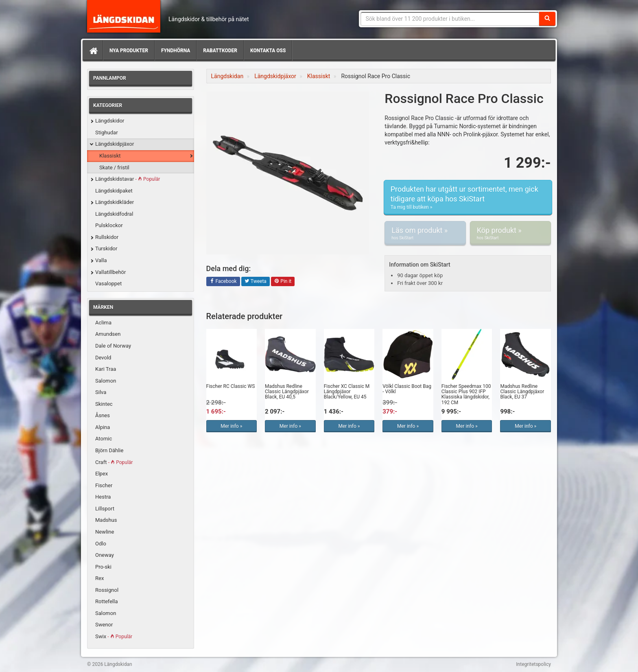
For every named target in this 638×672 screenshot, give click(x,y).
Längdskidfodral (114, 214)
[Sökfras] (450, 19)
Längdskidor (110, 121)
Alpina (103, 427)
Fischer (104, 485)
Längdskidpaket (114, 191)
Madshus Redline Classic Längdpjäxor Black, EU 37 (522, 392)
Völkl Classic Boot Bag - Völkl (407, 389)
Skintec (104, 404)
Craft (114, 462)
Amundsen (108, 334)
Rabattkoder (220, 50)
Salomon (106, 381)
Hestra (103, 497)
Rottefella (106, 601)
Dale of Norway (113, 346)
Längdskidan (124, 16)
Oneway (105, 555)
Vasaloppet (108, 283)
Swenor (104, 625)
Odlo (101, 544)
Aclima (103, 323)
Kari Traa (106, 369)
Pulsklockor (109, 225)
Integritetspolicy (533, 664)
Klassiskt (110, 156)
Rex (99, 578)
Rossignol (107, 590)
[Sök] (547, 19)
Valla (101, 260)
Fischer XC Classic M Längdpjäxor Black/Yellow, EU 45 (347, 392)
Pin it (283, 282)
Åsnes (103, 415)
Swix (114, 636)
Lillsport (105, 509)
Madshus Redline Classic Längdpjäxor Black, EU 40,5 (287, 392)
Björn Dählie (109, 450)
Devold (103, 358)
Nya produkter (129, 50)
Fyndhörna (176, 50)
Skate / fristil (114, 167)
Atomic (104, 439)
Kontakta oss (268, 50)
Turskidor (106, 248)
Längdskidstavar (128, 179)
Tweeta (256, 282)
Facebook (223, 282)
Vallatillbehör (110, 272)
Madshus (106, 520)
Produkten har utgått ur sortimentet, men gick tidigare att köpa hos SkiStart (468, 198)
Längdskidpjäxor (115, 144)
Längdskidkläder (115, 202)
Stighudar (107, 132)
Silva (101, 392)
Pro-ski (103, 567)
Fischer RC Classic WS (231, 386)
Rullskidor (107, 237)
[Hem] (93, 50)
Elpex (102, 474)
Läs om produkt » (425, 233)
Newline (105, 532)
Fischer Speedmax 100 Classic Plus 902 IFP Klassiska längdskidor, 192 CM (466, 394)
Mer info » (231, 426)
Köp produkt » (510, 233)
